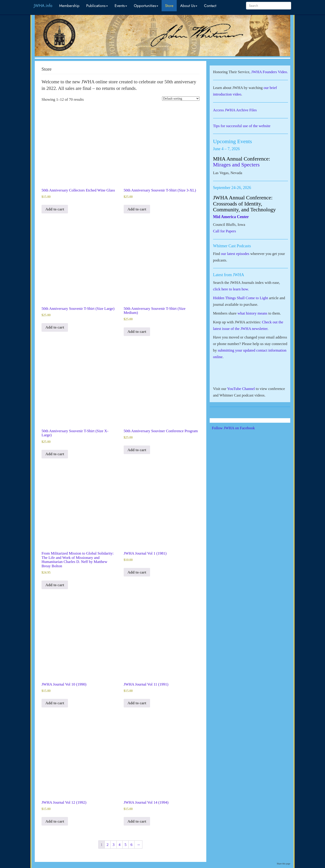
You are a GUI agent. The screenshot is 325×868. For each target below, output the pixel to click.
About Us (189, 6)
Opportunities (146, 6)
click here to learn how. (231, 289)
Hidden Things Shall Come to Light (241, 298)
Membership (69, 6)
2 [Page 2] (108, 845)
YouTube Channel (241, 389)
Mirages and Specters (236, 165)
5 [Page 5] (126, 845)
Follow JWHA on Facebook (240, 428)
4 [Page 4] (120, 845)
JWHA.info (43, 6)
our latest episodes (235, 254)
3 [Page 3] (114, 845)
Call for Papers (225, 231)
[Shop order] (181, 99)
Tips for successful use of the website (242, 126)
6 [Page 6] (131, 845)
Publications (97, 6)
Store (169, 6)
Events (121, 6)
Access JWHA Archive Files (235, 110)
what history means (252, 313)
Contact (210, 6)
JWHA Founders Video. (270, 72)
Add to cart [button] (55, 209)
